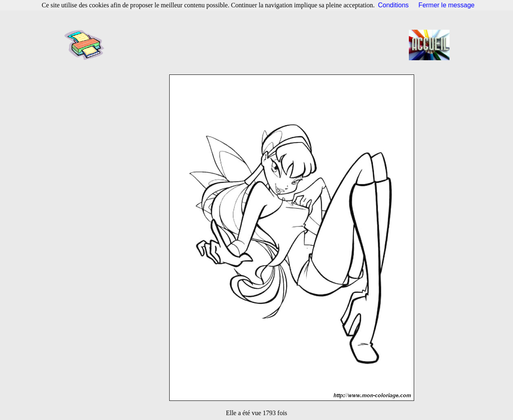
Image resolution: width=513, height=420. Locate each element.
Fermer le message (447, 5)
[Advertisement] (259, 45)
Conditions (393, 5)
